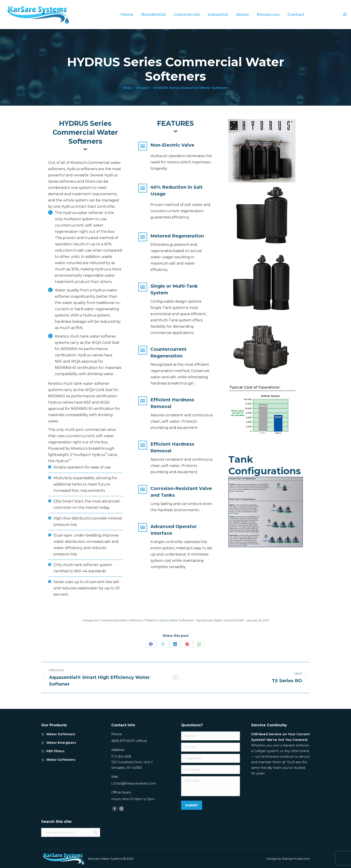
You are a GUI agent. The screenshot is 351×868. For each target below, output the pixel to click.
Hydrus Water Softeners (176, 620)
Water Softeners (61, 734)
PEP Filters (55, 751)
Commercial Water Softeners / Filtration (129, 620)
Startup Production (296, 859)
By (220, 620)
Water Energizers (61, 743)
